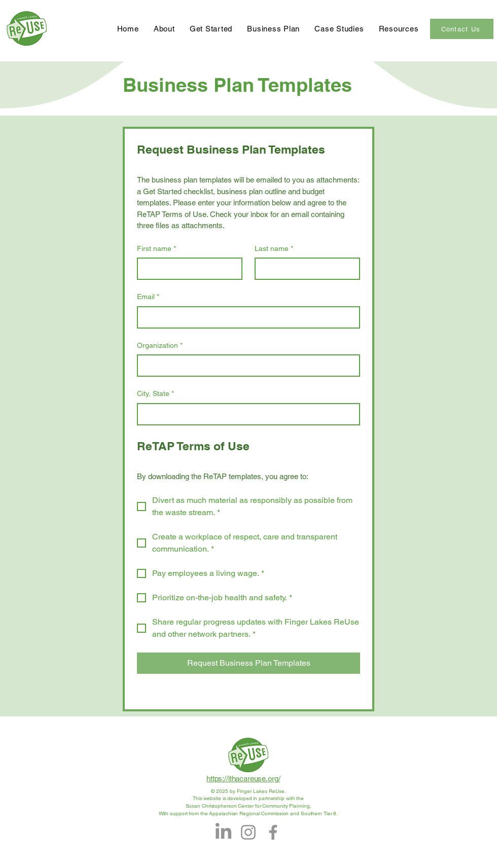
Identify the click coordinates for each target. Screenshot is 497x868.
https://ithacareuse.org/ (243, 779)
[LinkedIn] (223, 832)
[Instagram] (248, 832)
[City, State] (245, 414)
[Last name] (304, 269)
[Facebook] (273, 832)
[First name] (187, 269)
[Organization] (245, 366)
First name (156, 249)
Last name (274, 249)
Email (148, 297)
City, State (155, 394)
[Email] (245, 317)
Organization (160, 346)
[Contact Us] (462, 29)
